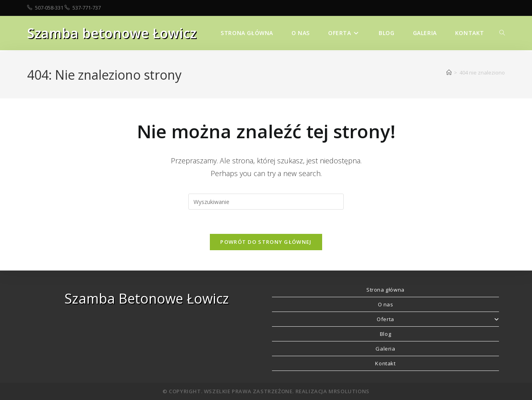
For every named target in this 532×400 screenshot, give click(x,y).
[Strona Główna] (449, 73)
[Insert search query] (266, 202)
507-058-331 (49, 8)
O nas (386, 304)
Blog (385, 334)
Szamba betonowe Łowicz (112, 33)
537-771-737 (87, 8)
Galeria (385, 349)
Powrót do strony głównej (266, 242)
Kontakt (385, 363)
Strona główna (385, 290)
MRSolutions (349, 391)
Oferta (438, 319)
